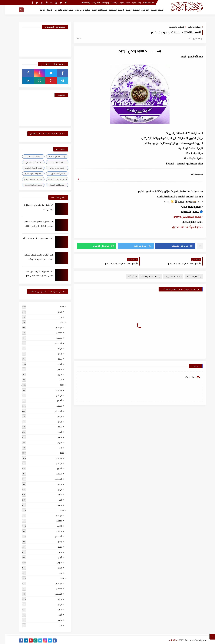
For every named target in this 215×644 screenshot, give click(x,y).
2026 (57, 307)
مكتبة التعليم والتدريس (59, 10)
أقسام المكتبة (152, 10)
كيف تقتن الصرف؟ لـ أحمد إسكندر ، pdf (33, 238)
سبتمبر (54, 338)
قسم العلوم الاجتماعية (52, 179)
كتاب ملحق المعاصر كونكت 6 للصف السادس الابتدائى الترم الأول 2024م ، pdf (34, 226)
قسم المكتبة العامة (28, 185)
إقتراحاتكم (100, 3)
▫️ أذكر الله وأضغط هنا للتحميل (183, 227)
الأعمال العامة (41, 10)
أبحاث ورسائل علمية (52, 157)
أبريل (55, 364)
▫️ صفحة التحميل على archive (183, 217)
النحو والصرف (52, 162)
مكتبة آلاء (168, 640)
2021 (57, 578)
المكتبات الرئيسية (128, 10)
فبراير (55, 312)
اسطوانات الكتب (190, 27)
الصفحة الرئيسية (143, 3)
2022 (57, 510)
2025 (57, 322)
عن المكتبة (110, 3)
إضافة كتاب (80, 3)
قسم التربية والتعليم (28, 174)
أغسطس (53, 343)
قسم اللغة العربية (52, 185)
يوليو (55, 348)
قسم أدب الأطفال (28, 162)
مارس (54, 369)
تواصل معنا (91, 3)
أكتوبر (54, 401)
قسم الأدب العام (52, 168)
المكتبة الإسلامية (111, 10)
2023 (57, 453)
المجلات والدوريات (172, 27)
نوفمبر (54, 333)
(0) (74, 38)
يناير (55, 317)
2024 (57, 385)
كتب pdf (127, 276)
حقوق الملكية (120, 3)
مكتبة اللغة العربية (95, 10)
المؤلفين (140, 10)
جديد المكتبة (132, 3)
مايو (55, 359)
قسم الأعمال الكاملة (146, 276)
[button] (170, 246)
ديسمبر (54, 327)
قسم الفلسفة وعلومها (28, 179)
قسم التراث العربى (52, 174)
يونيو (55, 354)
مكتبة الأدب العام (78, 10)
